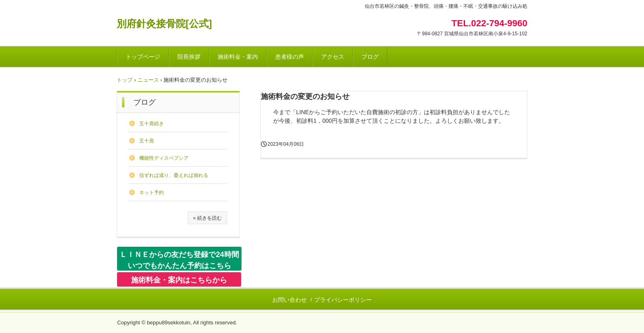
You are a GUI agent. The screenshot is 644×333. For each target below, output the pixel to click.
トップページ (143, 57)
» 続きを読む (207, 218)
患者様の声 (290, 57)
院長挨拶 (189, 57)
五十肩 (147, 141)
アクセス (333, 57)
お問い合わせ (290, 300)
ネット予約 (152, 193)
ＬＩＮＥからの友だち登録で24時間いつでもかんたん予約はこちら (179, 260)
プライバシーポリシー (343, 300)
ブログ (370, 57)
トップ (125, 80)
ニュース (148, 80)
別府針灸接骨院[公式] (164, 24)
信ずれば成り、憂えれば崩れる (174, 175)
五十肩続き (152, 124)
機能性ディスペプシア (164, 158)
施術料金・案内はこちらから (179, 280)
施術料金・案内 (238, 57)
